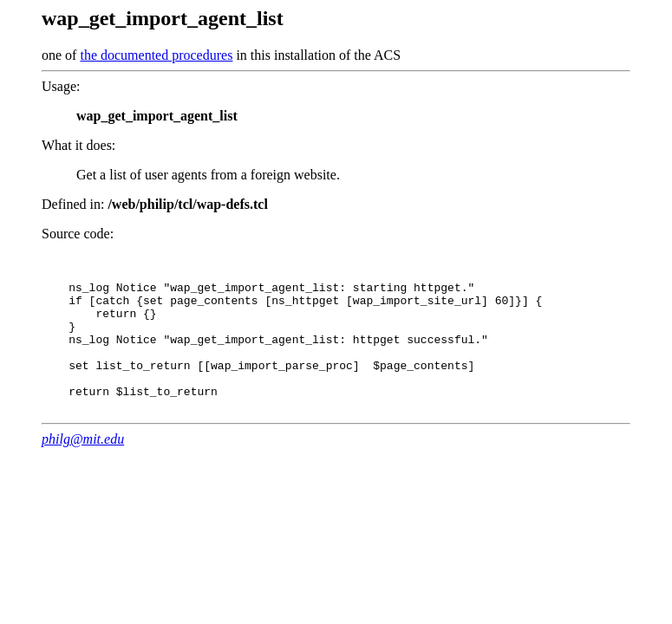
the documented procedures (156, 55)
